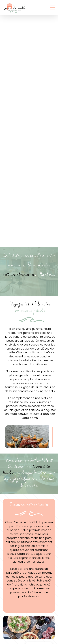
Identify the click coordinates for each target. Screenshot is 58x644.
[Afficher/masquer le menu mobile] (53, 7)
